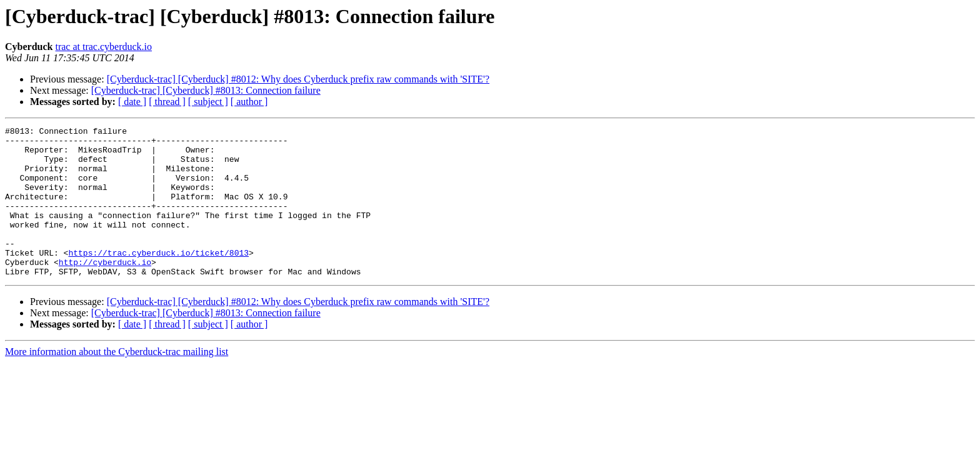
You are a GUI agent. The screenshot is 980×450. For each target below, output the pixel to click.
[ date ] (132, 102)
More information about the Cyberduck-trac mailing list (117, 382)
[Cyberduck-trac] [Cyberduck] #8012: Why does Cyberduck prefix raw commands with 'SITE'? (298, 79)
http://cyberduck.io (105, 290)
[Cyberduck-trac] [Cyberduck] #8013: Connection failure (206, 90)
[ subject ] (208, 102)
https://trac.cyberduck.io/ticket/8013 (158, 279)
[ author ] (249, 102)
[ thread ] (167, 102)
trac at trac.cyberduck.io (103, 47)
